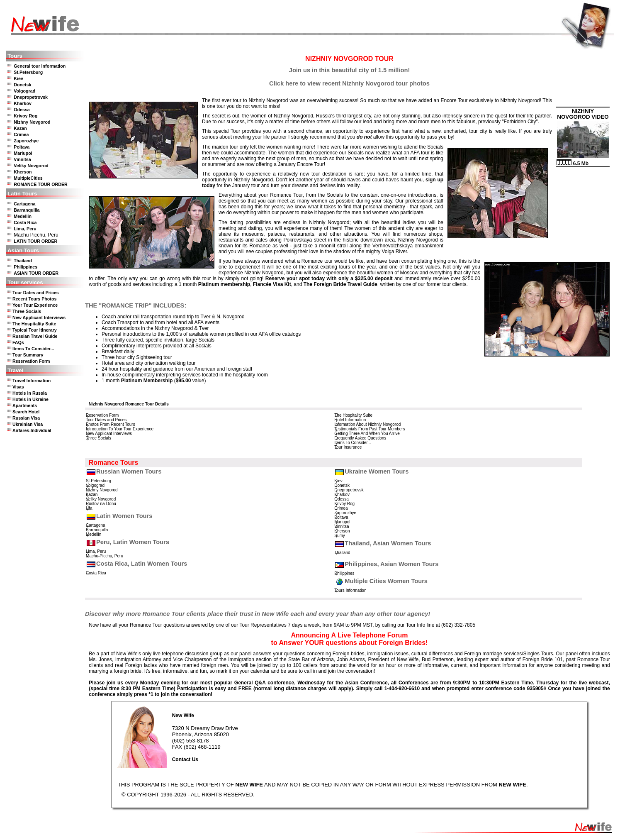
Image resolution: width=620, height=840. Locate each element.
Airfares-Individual (32, 430)
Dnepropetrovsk (31, 97)
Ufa (89, 508)
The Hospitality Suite (34, 324)
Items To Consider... (33, 349)
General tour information (40, 66)
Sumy (340, 536)
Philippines (26, 267)
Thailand (23, 261)
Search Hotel (26, 412)
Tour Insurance (348, 447)
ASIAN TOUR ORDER (36, 273)
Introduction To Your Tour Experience (120, 429)
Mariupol (23, 153)
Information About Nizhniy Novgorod (367, 424)
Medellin (23, 216)
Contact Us (185, 759)
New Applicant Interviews (39, 317)
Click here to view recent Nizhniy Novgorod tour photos (349, 83)
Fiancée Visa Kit (272, 284)
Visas (18, 387)
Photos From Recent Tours (111, 424)
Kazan (20, 128)
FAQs (18, 342)
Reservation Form (31, 361)
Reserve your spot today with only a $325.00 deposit (329, 278)
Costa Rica (25, 222)
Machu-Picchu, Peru (105, 556)
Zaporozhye (26, 141)
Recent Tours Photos (34, 299)
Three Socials (27, 311)
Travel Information (32, 381)
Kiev (18, 78)
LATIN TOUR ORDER (35, 241)
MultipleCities (28, 178)
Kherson (23, 172)
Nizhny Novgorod (32, 122)
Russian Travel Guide (35, 336)
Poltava (22, 147)
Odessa (22, 110)
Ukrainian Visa (28, 424)
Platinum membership (224, 284)
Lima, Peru (25, 229)
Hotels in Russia (30, 393)
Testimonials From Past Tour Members (370, 429)
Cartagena (24, 204)
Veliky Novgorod (31, 166)
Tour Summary (28, 355)
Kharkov (23, 103)
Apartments (25, 405)
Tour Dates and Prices (36, 293)
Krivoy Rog (26, 116)
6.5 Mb (573, 164)
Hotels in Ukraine (30, 399)
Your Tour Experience (35, 305)
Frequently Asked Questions (360, 438)
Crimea (21, 134)
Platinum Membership (147, 381)
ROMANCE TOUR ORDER (40, 184)
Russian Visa (26, 418)
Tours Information (350, 590)
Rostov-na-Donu (101, 504)
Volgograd (24, 91)
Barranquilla (27, 210)
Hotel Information (350, 420)
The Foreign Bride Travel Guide (340, 284)
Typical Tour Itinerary (35, 330)
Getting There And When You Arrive (367, 433)
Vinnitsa (22, 159)
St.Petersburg (28, 72)
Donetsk (22, 85)
